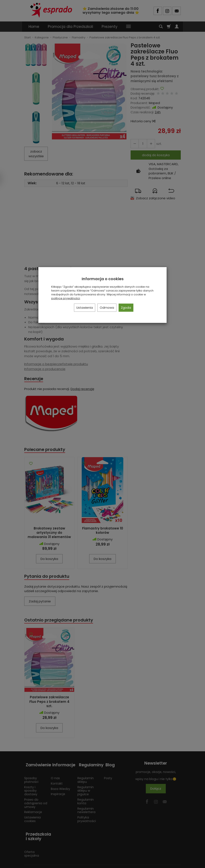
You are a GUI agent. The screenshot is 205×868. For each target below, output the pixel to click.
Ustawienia (85, 308)
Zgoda (126, 308)
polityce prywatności (66, 298)
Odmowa (107, 308)
